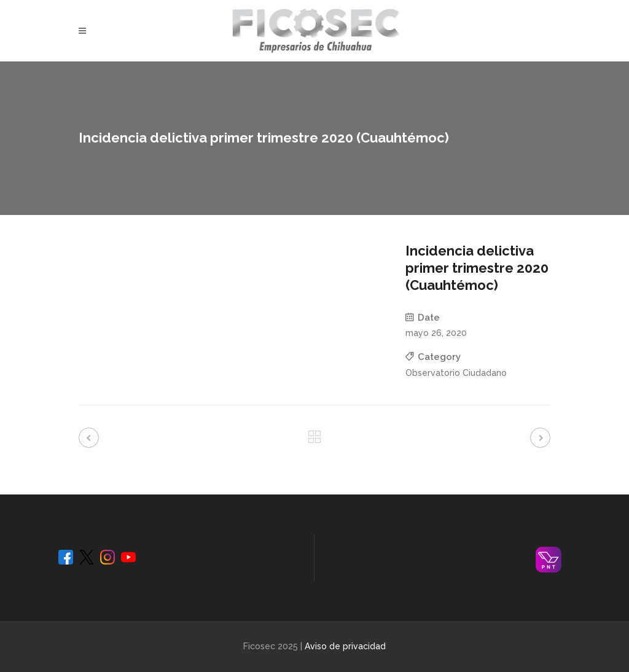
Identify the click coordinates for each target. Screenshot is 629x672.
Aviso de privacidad (345, 646)
